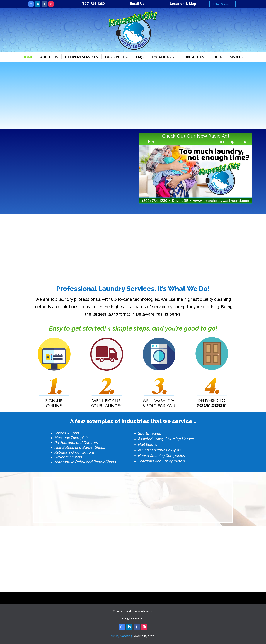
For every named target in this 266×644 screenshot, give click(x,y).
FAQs (140, 57)
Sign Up (237, 57)
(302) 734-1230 (93, 4)
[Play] (149, 142)
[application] (195, 142)
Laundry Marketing (121, 636)
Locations (161, 57)
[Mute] (232, 142)
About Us (49, 57)
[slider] (186, 142)
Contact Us (193, 57)
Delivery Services (81, 57)
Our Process (117, 57)
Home (28, 57)
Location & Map (183, 4)
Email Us (137, 4)
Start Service (222, 4)
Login (217, 57)
